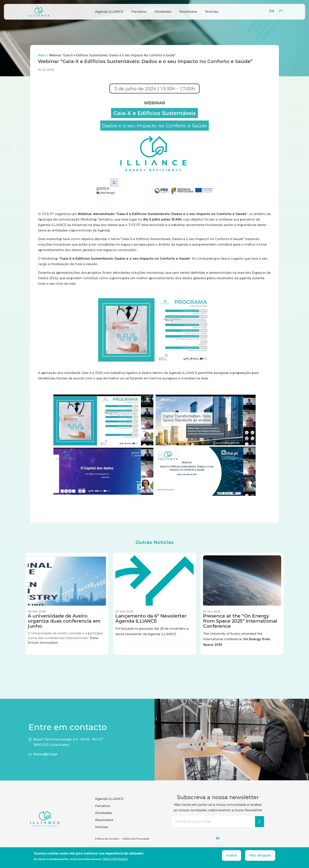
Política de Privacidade (136, 839)
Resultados (188, 12)
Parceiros (139, 12)
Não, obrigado (260, 855)
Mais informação (115, 859)
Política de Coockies (107, 839)
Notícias (212, 12)
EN (272, 11)
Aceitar (232, 855)
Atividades (163, 12)
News (42, 55)
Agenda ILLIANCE (109, 12)
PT (281, 11)
